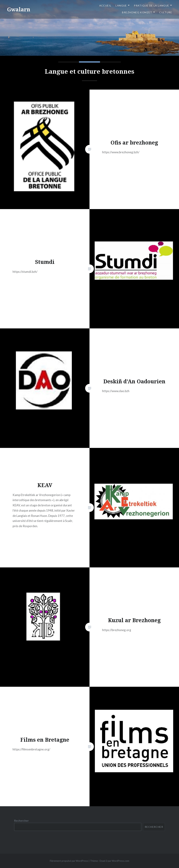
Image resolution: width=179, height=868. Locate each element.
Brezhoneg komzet (137, 12)
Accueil (105, 6)
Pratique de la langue (151, 6)
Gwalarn (19, 9)
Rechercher (21, 821)
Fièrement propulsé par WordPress (69, 861)
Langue (121, 6)
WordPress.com (120, 861)
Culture (166, 12)
